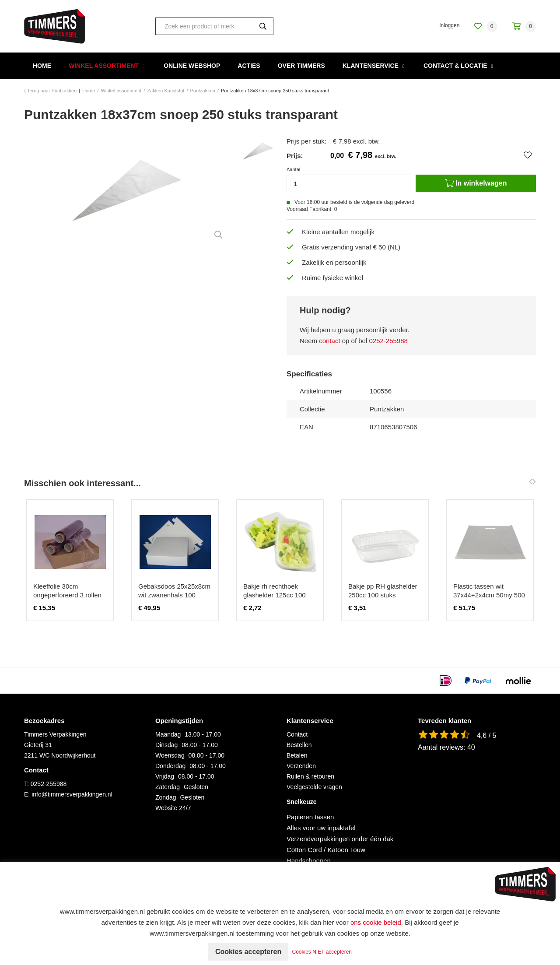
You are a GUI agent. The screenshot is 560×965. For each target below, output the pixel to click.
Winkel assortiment (104, 66)
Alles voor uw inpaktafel (321, 828)
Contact (297, 734)
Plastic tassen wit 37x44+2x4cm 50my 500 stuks (489, 595)
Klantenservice (371, 66)
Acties (249, 66)
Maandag (168, 734)
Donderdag (170, 766)
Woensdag (170, 755)
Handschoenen (309, 861)
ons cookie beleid (376, 922)
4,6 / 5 (486, 735)
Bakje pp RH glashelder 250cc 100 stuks (383, 591)
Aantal (293, 169)
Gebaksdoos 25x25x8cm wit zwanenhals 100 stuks (174, 595)
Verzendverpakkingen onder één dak (340, 839)
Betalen (297, 755)
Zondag (166, 797)
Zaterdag (168, 787)
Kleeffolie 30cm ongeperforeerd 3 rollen (67, 591)
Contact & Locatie (455, 66)
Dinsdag (166, 745)
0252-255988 (388, 341)
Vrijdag (165, 776)
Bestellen (299, 745)
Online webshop (192, 66)
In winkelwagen (476, 183)
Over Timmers (301, 66)
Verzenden (301, 766)
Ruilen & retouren (310, 776)
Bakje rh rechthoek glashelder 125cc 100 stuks (275, 595)
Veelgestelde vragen (314, 787)
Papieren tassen (310, 817)
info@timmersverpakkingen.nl (72, 794)
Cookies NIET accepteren (322, 952)
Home (42, 66)
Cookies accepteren (248, 952)
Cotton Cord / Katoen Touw (326, 850)
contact (329, 341)
